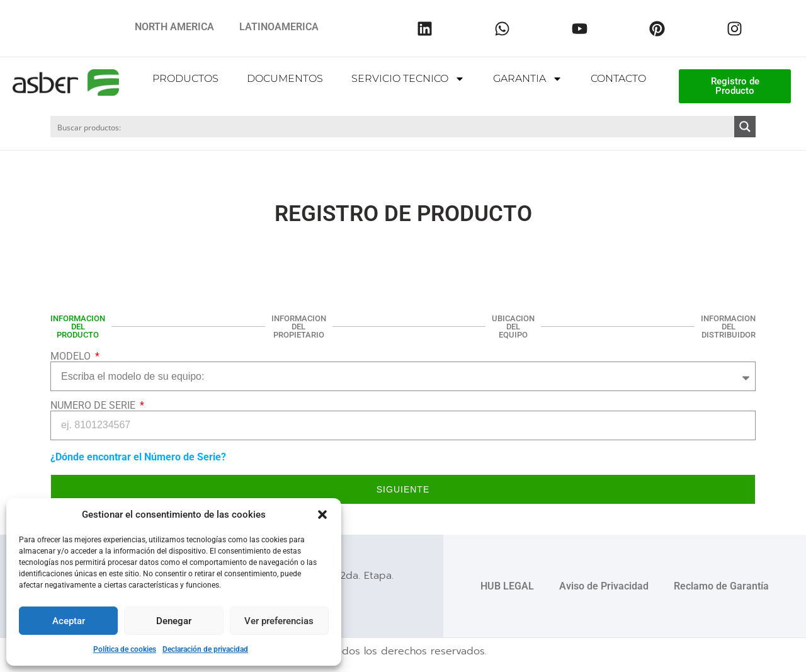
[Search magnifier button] (745, 127)
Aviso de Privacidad (604, 585)
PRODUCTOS (185, 78)
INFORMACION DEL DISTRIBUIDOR (728, 326)
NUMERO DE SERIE (94, 405)
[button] (322, 515)
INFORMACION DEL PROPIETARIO (299, 326)
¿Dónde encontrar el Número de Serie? (138, 456)
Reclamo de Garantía (721, 585)
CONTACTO (618, 78)
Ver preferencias (279, 621)
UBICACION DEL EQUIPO (513, 326)
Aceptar (69, 621)
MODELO (72, 356)
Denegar (174, 621)
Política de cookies (125, 649)
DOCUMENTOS (285, 78)
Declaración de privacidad (205, 649)
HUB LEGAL (507, 585)
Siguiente (403, 489)
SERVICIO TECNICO (408, 79)
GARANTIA (528, 79)
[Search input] (393, 127)
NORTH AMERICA (174, 27)
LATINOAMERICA (279, 27)
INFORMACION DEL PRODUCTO (78, 326)
